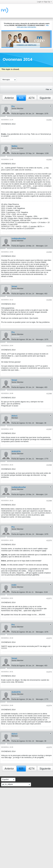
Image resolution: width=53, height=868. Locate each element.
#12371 (49, 598)
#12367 (49, 429)
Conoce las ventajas (26, 45)
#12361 (49, 120)
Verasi (14, 286)
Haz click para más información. (33, 26)
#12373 (49, 672)
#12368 (49, 465)
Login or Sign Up (44, 2)
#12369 (49, 501)
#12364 (49, 300)
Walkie (14, 146)
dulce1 (14, 416)
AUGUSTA (16, 451)
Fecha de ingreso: (19, 114)
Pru (13, 106)
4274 (31, 98)
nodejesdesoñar (19, 239)
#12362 (49, 160)
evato (14, 585)
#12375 (49, 747)
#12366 (49, 394)
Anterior (9, 98)
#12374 (49, 706)
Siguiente (45, 98)
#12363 (49, 252)
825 (21, 98)
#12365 (49, 346)
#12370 (49, 541)
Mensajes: (40, 114)
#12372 (49, 638)
